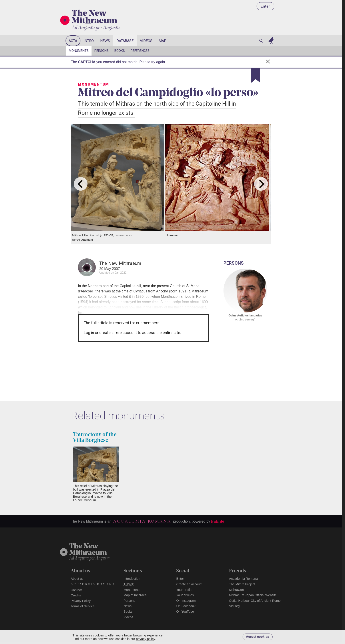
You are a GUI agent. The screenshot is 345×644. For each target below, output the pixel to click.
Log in (89, 333)
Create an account (189, 584)
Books (120, 51)
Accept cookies (257, 637)
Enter (265, 6)
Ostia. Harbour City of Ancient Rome (255, 601)
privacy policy (145, 639)
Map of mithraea (135, 595)
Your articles (185, 595)
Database (125, 41)
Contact (76, 590)
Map (163, 41)
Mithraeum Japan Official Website (253, 595)
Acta (73, 41)
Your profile (184, 590)
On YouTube (185, 612)
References (140, 51)
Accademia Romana (142, 521)
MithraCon (236, 590)
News (105, 41)
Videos (146, 41)
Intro (89, 41)
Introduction (132, 579)
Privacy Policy (81, 601)
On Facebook (186, 606)
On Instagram (186, 601)
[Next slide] (261, 184)
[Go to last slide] (81, 184)
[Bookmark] (256, 76)
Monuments (79, 51)
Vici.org (234, 606)
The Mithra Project (242, 584)
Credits (76, 595)
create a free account (118, 333)
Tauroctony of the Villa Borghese (95, 438)
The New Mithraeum (95, 18)
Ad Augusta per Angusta (96, 28)
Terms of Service (83, 606)
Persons (102, 51)
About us (77, 579)
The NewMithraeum (88, 550)
